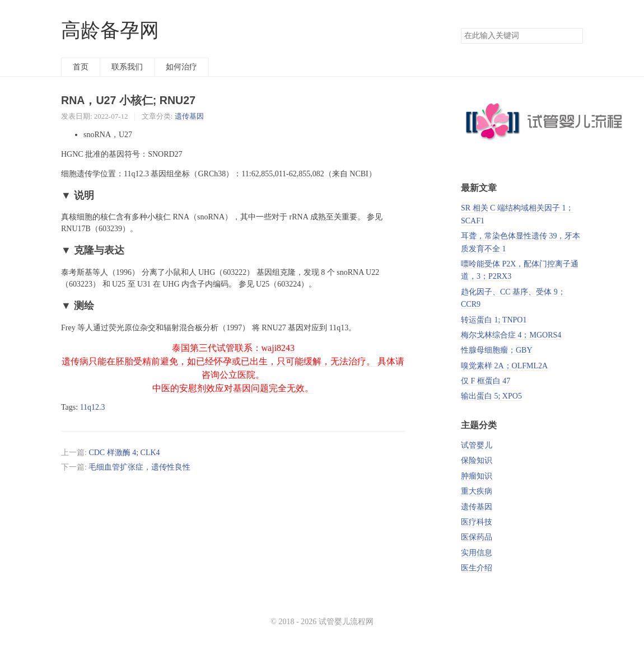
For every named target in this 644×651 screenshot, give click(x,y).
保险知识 (477, 460)
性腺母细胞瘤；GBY (497, 350)
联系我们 (127, 67)
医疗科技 (477, 522)
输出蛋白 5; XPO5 (491, 396)
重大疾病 (477, 491)
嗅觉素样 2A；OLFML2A (504, 366)
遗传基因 (189, 116)
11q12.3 (93, 407)
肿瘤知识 (477, 476)
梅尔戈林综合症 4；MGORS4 (511, 335)
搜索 (574, 36)
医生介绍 (477, 568)
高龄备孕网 (110, 31)
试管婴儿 (477, 445)
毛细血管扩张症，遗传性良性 (139, 467)
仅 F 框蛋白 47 (486, 381)
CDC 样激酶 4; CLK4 (124, 453)
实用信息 (477, 553)
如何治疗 (181, 67)
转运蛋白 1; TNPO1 (494, 320)
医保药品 (477, 537)
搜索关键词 (461, 28)
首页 (81, 67)
